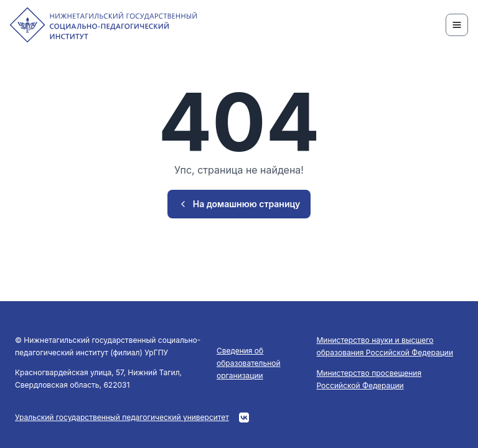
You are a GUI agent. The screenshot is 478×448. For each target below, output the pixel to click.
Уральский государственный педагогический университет (122, 417)
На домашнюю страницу (239, 204)
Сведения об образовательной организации (249, 363)
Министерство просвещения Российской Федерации (369, 379)
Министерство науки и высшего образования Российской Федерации (385, 346)
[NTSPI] (103, 25)
